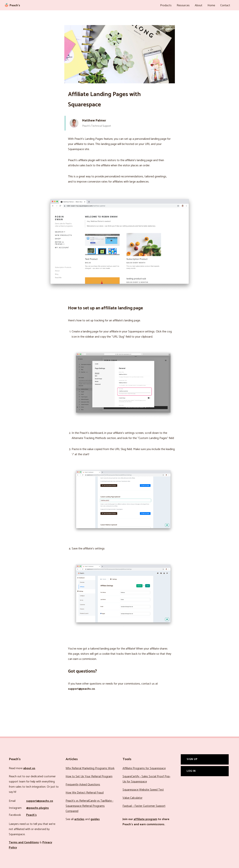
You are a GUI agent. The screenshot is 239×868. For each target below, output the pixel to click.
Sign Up (192, 759)
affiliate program (145, 819)
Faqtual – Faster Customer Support (144, 806)
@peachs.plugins (37, 808)
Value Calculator (132, 798)
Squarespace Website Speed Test (143, 790)
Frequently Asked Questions (83, 785)
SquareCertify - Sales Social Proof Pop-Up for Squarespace (146, 779)
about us (29, 768)
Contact (225, 5)
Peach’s (31, 815)
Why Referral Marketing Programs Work (90, 768)
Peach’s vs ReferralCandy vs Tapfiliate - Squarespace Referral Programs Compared (89, 806)
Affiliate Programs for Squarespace (144, 768)
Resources (183, 5)
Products (166, 5)
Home (211, 5)
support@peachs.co (40, 801)
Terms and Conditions (24, 842)
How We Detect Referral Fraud (85, 793)
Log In (191, 771)
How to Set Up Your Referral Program (89, 776)
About (199, 5)
